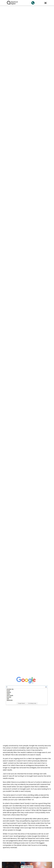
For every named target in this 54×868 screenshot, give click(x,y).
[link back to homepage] (12, 3)
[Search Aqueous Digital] (33, 3)
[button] (46, 3)
